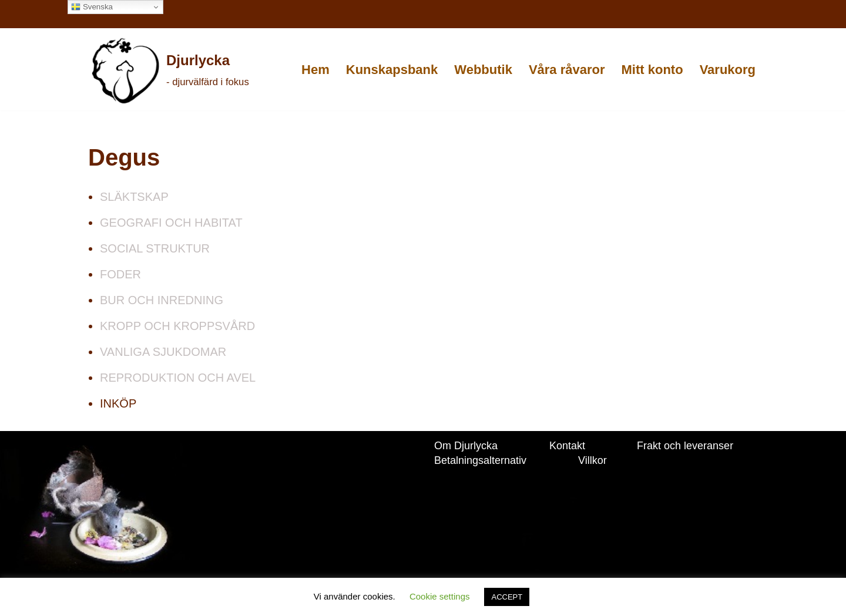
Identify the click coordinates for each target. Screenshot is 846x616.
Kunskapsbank (392, 70)
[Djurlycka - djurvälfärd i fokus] (169, 70)
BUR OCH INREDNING (162, 300)
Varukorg (728, 70)
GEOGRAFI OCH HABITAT (171, 223)
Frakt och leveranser (685, 446)
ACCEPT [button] (507, 597)
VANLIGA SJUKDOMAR (163, 352)
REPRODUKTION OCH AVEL (178, 378)
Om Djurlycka (466, 446)
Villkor (592, 460)
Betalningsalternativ (480, 460)
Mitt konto (652, 70)
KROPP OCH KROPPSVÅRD (177, 326)
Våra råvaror (567, 70)
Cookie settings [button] (440, 596)
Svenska (92, 7)
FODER (120, 274)
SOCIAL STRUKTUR (155, 248)
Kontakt (567, 446)
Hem (315, 70)
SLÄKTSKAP (134, 197)
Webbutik (483, 70)
